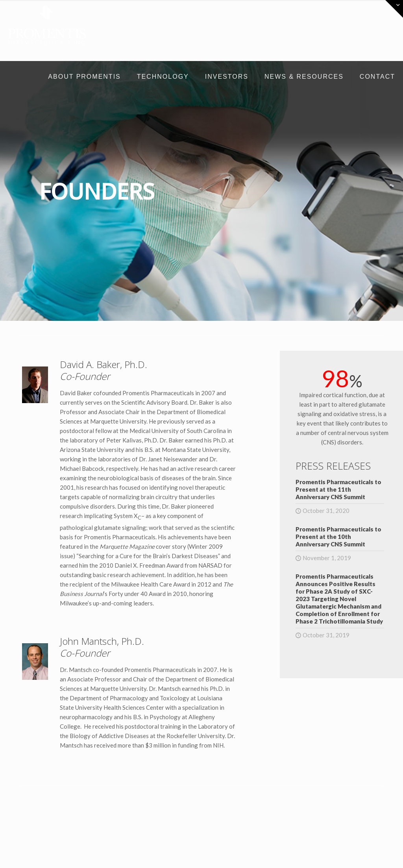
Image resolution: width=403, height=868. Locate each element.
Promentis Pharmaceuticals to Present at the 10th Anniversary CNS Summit (338, 537)
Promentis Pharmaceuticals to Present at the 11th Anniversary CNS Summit (338, 489)
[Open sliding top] (394, 9)
